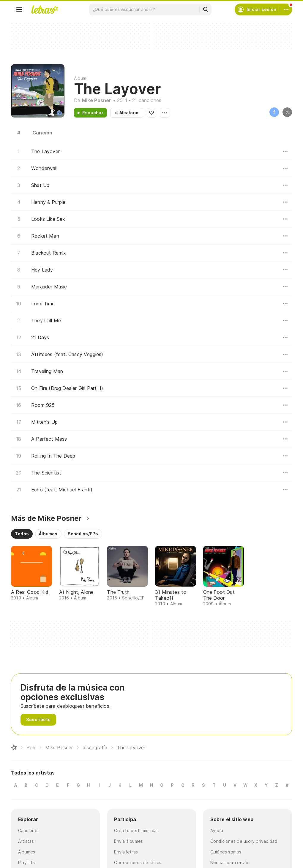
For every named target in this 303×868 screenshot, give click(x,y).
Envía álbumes (128, 841)
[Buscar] (206, 9)
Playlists (26, 863)
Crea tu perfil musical (136, 830)
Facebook (274, 112)
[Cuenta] (286, 9)
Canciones (29, 830)
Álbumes (27, 852)
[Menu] (19, 9)
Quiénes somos (226, 852)
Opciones (165, 113)
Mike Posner (97, 100)
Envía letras (126, 852)
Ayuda (217, 830)
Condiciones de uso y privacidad (244, 841)
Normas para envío (229, 863)
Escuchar (93, 113)
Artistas (26, 841)
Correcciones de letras (138, 863)
